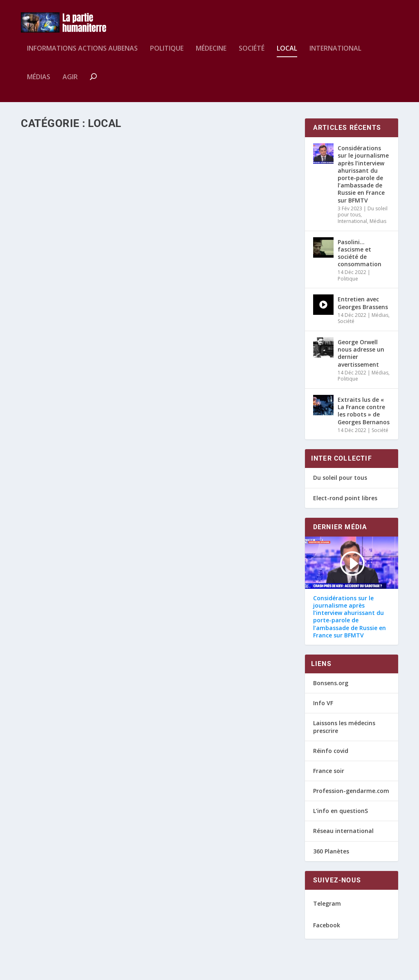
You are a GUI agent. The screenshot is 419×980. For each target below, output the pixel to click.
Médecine (211, 55)
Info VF (323, 709)
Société (252, 55)
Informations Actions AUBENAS (82, 55)
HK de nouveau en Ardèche (220, 457)
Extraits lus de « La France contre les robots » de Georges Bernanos (364, 416)
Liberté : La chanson (67, 382)
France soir (329, 776)
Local (287, 55)
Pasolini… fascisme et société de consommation (360, 258)
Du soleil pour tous (340, 483)
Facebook (327, 930)
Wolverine (50, 245)
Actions (109, 245)
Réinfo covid (331, 756)
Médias (39, 83)
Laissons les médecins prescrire (344, 732)
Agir (70, 83)
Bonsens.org (331, 689)
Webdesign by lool (67, 971)
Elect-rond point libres (345, 503)
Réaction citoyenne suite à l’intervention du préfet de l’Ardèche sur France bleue (223, 241)
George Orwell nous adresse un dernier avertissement (361, 359)
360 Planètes (331, 856)
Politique (167, 55)
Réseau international (343, 836)
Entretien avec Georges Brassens (363, 308)
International (335, 55)
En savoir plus (59, 269)
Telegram (327, 909)
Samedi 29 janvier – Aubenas (81, 233)
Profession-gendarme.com (351, 796)
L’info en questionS (341, 816)
